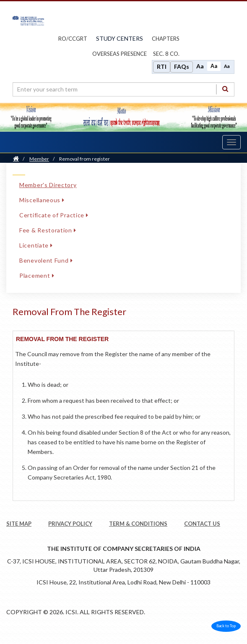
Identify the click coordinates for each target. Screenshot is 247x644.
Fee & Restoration (48, 230)
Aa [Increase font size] (200, 66)
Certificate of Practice (54, 215)
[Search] (225, 89)
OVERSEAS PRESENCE (120, 54)
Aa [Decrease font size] (227, 66)
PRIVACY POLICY (70, 524)
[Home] (16, 159)
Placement (37, 275)
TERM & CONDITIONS (138, 524)
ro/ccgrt (73, 39)
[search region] (123, 89)
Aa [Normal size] (214, 66)
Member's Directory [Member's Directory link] (48, 185)
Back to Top (226, 626)
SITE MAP (19, 524)
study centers (120, 38)
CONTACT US (202, 524)
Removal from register (84, 159)
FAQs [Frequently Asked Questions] (182, 66)
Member (39, 159)
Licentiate (36, 245)
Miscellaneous (42, 200)
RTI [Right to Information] (162, 66)
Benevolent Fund (46, 260)
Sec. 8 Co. (166, 54)
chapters (166, 39)
